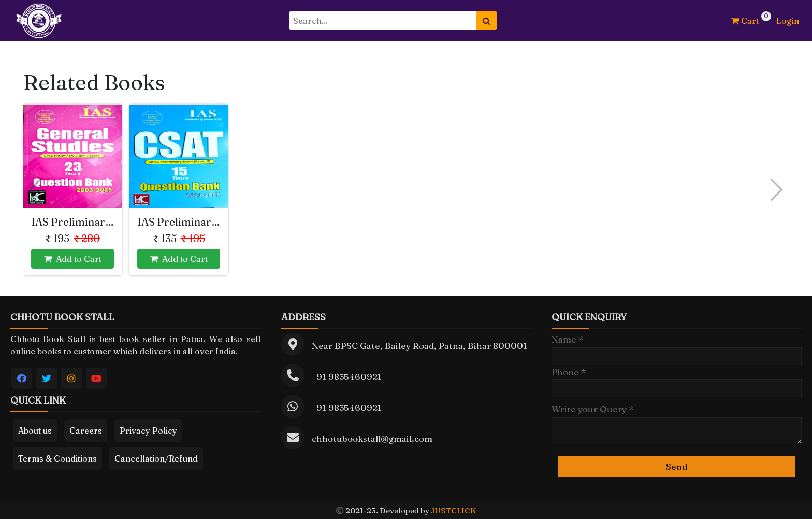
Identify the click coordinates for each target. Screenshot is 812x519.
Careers (86, 431)
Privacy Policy (148, 431)
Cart (745, 21)
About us (35, 431)
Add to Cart (73, 259)
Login (788, 21)
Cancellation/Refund (156, 458)
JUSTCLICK (453, 510)
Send (677, 466)
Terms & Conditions (57, 458)
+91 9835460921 (347, 376)
